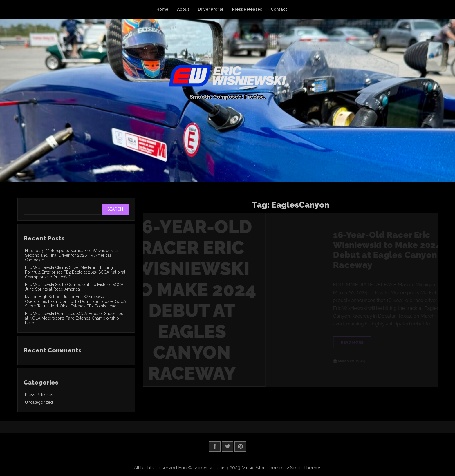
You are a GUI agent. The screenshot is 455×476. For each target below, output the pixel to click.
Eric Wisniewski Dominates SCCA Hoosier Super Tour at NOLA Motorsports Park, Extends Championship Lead (75, 318)
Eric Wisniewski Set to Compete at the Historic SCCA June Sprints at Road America (74, 287)
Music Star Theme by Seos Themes (281, 468)
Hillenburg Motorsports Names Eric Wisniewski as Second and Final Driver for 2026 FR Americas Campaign (72, 255)
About (183, 9)
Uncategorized (39, 402)
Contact (279, 9)
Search (115, 209)
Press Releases (247, 9)
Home (162, 9)
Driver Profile (211, 9)
